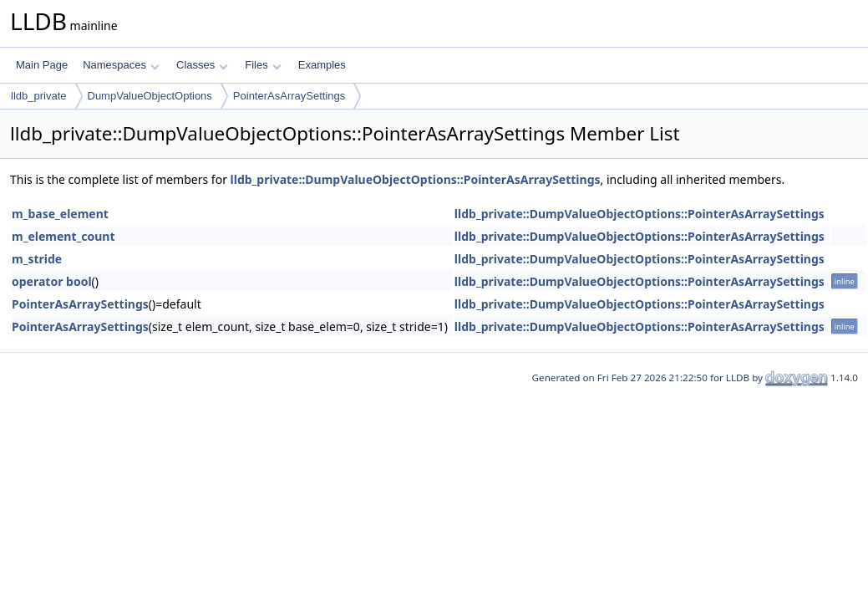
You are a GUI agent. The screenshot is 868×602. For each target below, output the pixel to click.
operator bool (52, 281)
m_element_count (63, 236)
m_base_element (60, 214)
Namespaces (121, 65)
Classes (202, 65)
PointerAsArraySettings (289, 96)
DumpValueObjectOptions (150, 96)
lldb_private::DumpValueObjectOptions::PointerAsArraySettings (416, 179)
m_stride (37, 259)
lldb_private (39, 96)
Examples (322, 65)
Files (263, 65)
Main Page (42, 65)
